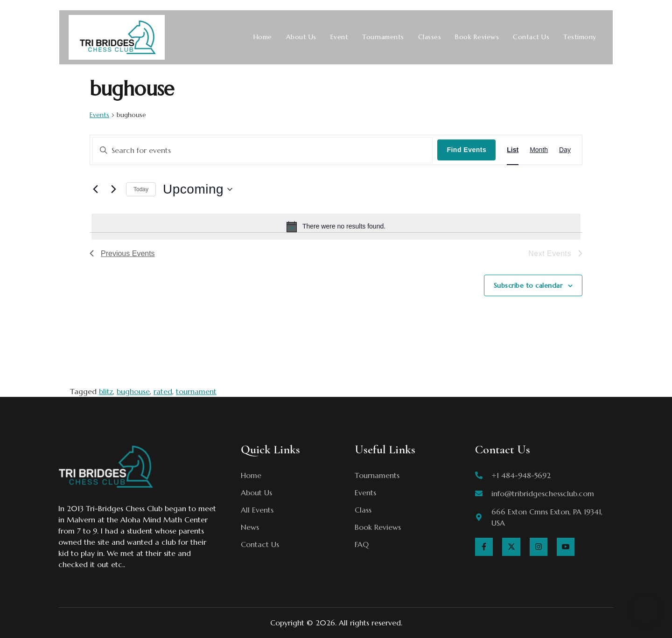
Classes (430, 37)
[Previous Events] (95, 189)
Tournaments (383, 37)
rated (163, 391)
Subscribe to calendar (528, 285)
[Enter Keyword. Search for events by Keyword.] (262, 150)
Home (263, 37)
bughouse (133, 391)
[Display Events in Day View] (565, 150)
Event (339, 37)
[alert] (336, 227)
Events (99, 115)
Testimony (580, 37)
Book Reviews (477, 37)
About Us (301, 37)
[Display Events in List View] (513, 150)
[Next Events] (113, 189)
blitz (106, 391)
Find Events (466, 150)
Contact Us (531, 37)
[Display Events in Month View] (539, 150)
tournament (196, 391)
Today (141, 189)
